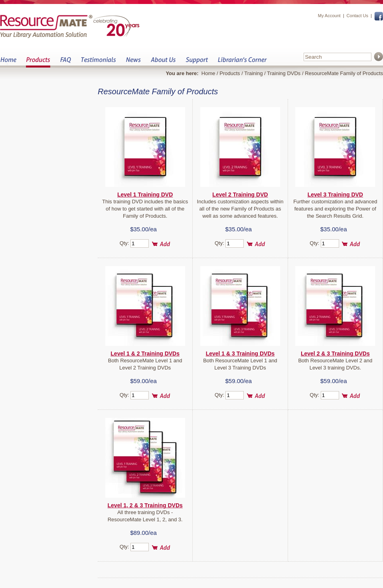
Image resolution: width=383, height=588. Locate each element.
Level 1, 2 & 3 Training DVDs (145, 505)
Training (253, 73)
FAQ (65, 62)
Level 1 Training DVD (145, 195)
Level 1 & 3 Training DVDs (240, 354)
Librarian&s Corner (242, 62)
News (133, 62)
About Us (163, 62)
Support (197, 62)
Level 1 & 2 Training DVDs (145, 354)
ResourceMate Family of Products (344, 73)
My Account (329, 16)
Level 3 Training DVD (335, 195)
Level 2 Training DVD (240, 195)
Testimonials (98, 62)
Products (38, 62)
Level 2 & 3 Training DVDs (335, 354)
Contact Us (357, 16)
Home (8, 62)
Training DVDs (284, 73)
